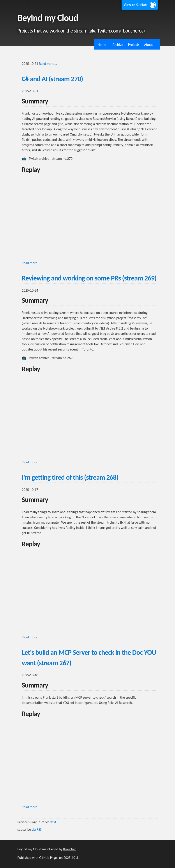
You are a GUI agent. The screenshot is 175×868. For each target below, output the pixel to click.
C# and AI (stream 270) (52, 79)
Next (53, 822)
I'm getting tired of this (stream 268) (70, 477)
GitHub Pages (49, 858)
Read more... (48, 64)
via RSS (37, 829)
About (148, 45)
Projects (134, 45)
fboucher (70, 849)
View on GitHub (135, 5)
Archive (118, 45)
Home (102, 45)
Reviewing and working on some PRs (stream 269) (89, 278)
